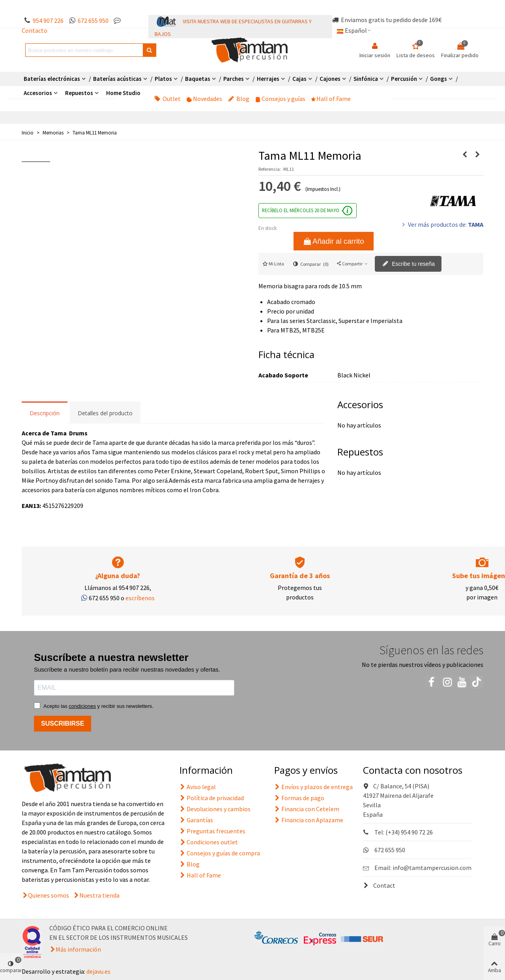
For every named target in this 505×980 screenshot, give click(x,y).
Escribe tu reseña (409, 264)
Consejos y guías (280, 99)
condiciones (82, 706)
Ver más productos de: (442, 224)
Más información (78, 949)
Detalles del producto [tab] (105, 413)
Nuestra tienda (99, 895)
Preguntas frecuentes (212, 831)
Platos (163, 79)
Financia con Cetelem (307, 809)
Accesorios (38, 93)
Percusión (404, 79)
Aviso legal (198, 787)
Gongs (439, 79)
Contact (379, 885)
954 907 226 (48, 21)
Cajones (330, 79)
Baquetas (198, 79)
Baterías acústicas (117, 79)
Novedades (204, 99)
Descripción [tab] (45, 413)
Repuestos (79, 93)
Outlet (167, 99)
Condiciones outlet (209, 842)
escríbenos (140, 598)
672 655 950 (93, 21)
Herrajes (268, 79)
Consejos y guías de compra (220, 853)
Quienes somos (49, 895)
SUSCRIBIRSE (63, 723)
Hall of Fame (331, 99)
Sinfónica (366, 79)
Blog (239, 99)
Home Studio (123, 93)
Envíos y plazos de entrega (313, 787)
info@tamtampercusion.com (432, 868)
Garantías (196, 820)
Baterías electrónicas (52, 79)
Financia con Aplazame (309, 820)
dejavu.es (98, 971)
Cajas (299, 79)
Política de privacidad (212, 798)
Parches (234, 79)
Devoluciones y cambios (215, 809)
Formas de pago (299, 798)
